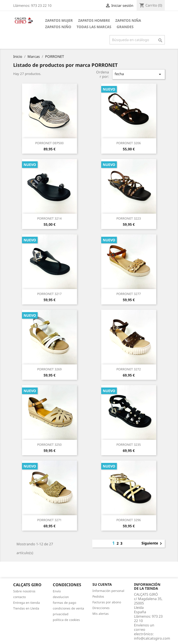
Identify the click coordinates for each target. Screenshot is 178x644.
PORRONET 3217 (49, 294)
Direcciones (101, 608)
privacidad (61, 614)
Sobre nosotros (24, 591)
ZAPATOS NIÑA (128, 20)
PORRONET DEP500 (49, 143)
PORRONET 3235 (129, 445)
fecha (139, 74)
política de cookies (66, 620)
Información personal (108, 591)
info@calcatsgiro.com (152, 638)
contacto (19, 597)
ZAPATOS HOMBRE (94, 20)
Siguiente (152, 544)
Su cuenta (102, 584)
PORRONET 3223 (129, 218)
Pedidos (98, 596)
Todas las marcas (94, 27)
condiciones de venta (68, 608)
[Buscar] (137, 40)
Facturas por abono (107, 602)
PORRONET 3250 (49, 445)
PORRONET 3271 (49, 520)
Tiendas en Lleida (26, 608)
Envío (57, 591)
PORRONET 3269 (49, 369)
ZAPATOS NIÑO (58, 27)
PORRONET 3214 (49, 218)
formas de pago (64, 603)
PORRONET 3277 (129, 294)
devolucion (61, 597)
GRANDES (125, 27)
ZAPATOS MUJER (59, 20)
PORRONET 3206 (129, 143)
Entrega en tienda (27, 603)
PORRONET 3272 (129, 369)
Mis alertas (101, 614)
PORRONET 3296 (129, 520)
